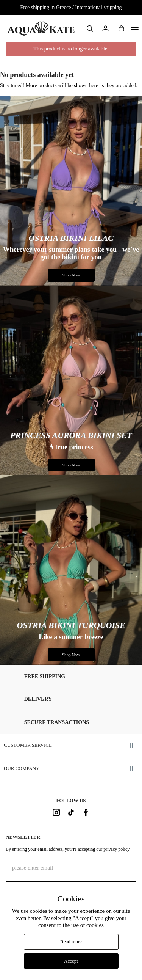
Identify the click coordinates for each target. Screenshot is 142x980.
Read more (71, 942)
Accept (71, 961)
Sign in (105, 29)
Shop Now (71, 275)
